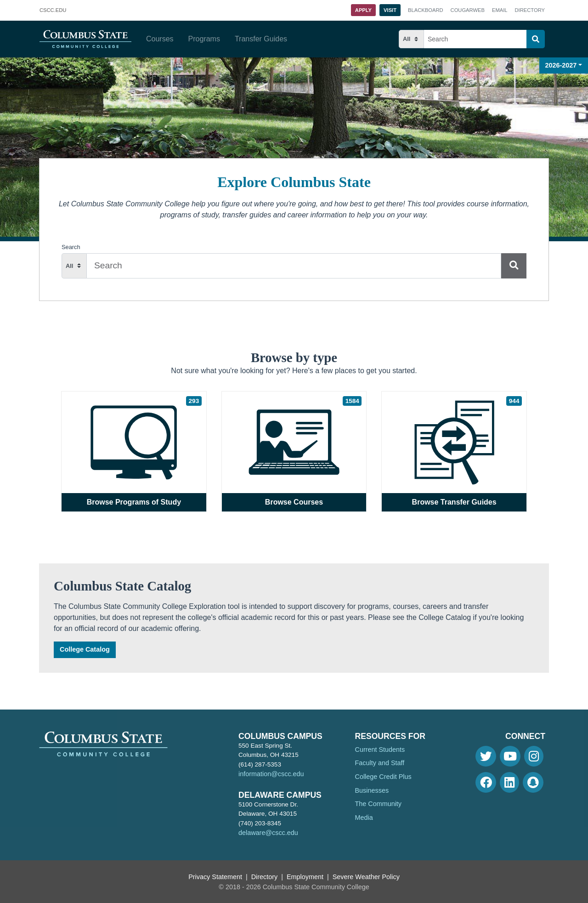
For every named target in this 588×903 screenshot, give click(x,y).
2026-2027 (561, 65)
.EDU (53, 11)
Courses (160, 39)
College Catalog (85, 649)
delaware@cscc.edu (268, 833)
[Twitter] (486, 756)
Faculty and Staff (380, 763)
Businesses (372, 790)
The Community (379, 804)
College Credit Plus (383, 777)
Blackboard (425, 10)
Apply (363, 10)
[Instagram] (534, 756)
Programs (204, 39)
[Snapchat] (533, 782)
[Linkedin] (509, 782)
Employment (305, 877)
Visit (390, 10)
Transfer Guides (261, 39)
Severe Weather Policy (366, 877)
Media (364, 818)
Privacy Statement (215, 877)
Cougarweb (468, 10)
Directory (530, 10)
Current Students (380, 750)
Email (500, 10)
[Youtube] (510, 756)
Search (71, 247)
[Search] (536, 39)
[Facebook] (486, 782)
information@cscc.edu (271, 774)
